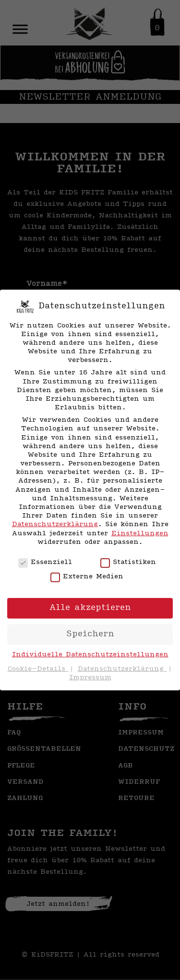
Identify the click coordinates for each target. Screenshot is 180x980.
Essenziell (45, 563)
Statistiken (128, 563)
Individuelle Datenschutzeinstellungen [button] (90, 655)
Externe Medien (87, 577)
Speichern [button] (90, 634)
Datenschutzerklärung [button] (122, 669)
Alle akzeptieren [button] (90, 608)
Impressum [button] (90, 678)
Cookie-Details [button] (38, 669)
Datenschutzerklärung (55, 524)
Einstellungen (140, 534)
